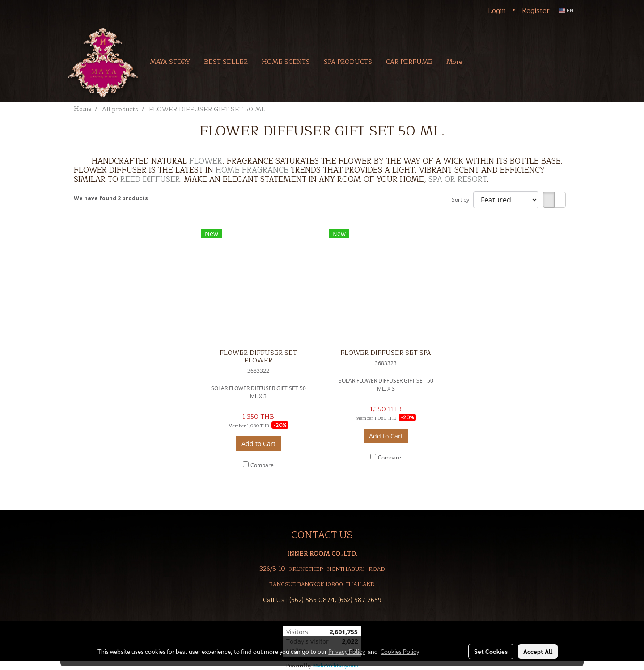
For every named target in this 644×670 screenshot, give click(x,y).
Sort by (462, 200)
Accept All (538, 651)
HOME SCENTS (286, 62)
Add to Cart (258, 444)
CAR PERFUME (409, 62)
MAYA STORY (170, 62)
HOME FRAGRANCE (252, 170)
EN (566, 11)
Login (497, 11)
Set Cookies (491, 651)
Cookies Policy (400, 651)
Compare (262, 465)
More (454, 62)
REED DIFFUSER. (151, 179)
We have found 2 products (111, 198)
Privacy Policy (347, 651)
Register (536, 11)
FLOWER (206, 161)
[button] (482, 62)
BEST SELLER (226, 62)
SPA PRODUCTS (348, 62)
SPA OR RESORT (458, 179)
